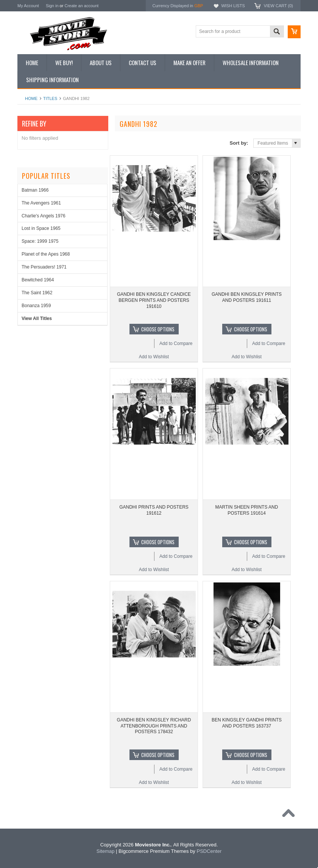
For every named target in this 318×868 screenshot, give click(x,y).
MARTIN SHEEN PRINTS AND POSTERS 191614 (247, 510)
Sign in (52, 6)
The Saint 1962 (37, 293)
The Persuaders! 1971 (44, 267)
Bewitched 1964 (38, 280)
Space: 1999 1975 (40, 241)
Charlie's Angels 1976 (44, 216)
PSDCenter (209, 851)
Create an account (81, 6)
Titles (50, 98)
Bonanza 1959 (36, 306)
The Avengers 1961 (41, 203)
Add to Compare (176, 343)
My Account (28, 6)
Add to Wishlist (154, 357)
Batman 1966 (35, 190)
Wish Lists (233, 6)
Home (31, 98)
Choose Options (158, 329)
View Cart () (278, 6)
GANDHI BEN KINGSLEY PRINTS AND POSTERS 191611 (247, 297)
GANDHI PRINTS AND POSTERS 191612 (154, 510)
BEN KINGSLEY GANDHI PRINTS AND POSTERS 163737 (247, 723)
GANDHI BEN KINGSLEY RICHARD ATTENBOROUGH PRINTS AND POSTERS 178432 (154, 726)
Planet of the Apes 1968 (46, 254)
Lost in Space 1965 (41, 228)
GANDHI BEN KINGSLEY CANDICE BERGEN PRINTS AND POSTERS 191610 (154, 300)
